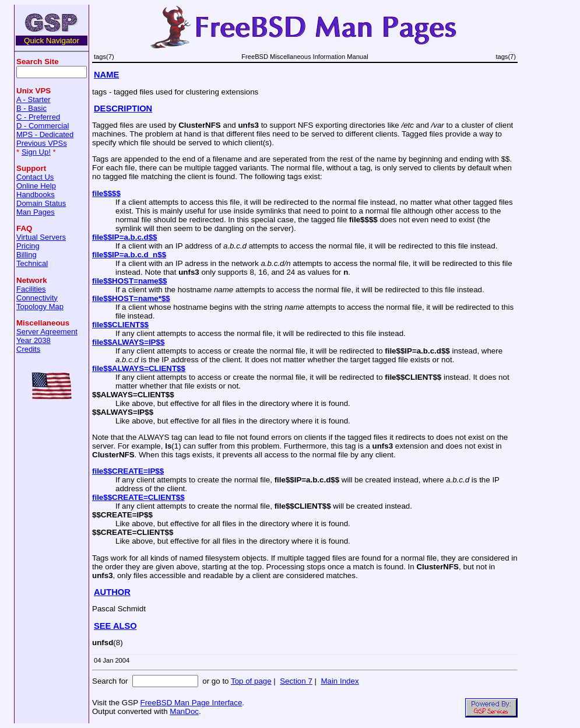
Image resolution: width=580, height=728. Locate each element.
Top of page (251, 681)
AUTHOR (112, 592)
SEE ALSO (115, 626)
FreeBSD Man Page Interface (191, 703)
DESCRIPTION (123, 108)
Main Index (340, 681)
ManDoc (184, 711)
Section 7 (296, 681)
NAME (106, 75)
